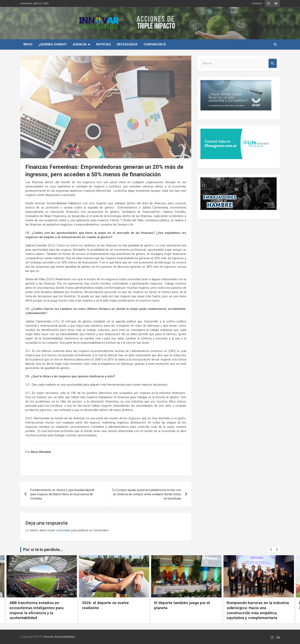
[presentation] (271, 550)
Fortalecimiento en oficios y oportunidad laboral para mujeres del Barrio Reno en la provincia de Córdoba (62, 494)
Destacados (127, 44)
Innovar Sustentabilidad (59, 637)
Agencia (80, 44)
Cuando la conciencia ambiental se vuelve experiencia (40, 605)
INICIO (28, 44)
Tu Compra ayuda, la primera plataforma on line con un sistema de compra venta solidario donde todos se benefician (147, 494)
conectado (63, 530)
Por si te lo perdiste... (43, 550)
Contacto (257, 3)
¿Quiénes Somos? (53, 44)
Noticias (103, 44)
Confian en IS (155, 44)
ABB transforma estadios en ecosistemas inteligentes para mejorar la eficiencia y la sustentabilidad (109, 610)
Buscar (273, 63)
